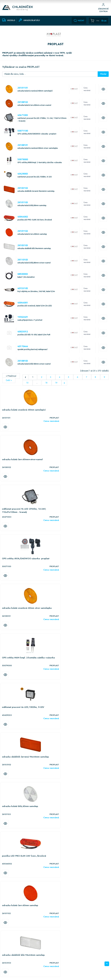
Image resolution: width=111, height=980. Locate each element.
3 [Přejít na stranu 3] (51, 380)
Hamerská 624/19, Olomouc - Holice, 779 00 (25, 941)
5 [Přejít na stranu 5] (69, 380)
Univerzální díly (36, 957)
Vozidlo (33, 954)
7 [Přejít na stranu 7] (87, 380)
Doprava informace (10, 961)
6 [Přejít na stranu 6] (78, 380)
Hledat (79, 21)
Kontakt (5, 968)
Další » (9, 383)
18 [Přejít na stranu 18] (47, 386)
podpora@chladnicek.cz (74, 958)
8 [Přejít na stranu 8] (96, 380)
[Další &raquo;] (64, 386)
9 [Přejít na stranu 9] (104, 380)
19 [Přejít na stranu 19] (57, 386)
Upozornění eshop (9, 957)
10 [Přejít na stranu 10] (28, 386)
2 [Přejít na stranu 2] (42, 380)
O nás (5, 964)
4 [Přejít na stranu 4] (60, 380)
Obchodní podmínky (10, 954)
